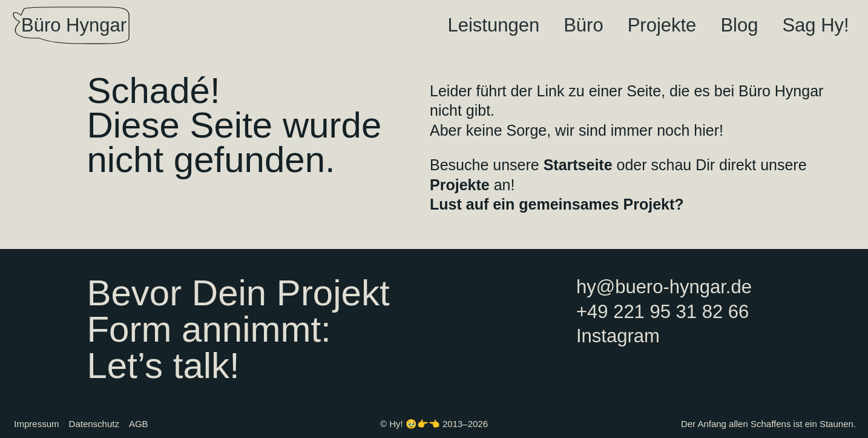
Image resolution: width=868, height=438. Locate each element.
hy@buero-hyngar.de (664, 287)
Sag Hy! (815, 25)
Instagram (618, 336)
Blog (739, 25)
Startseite (578, 165)
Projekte (662, 25)
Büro (583, 25)
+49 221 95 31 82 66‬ (663, 312)
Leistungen (493, 25)
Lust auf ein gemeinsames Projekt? (557, 204)
